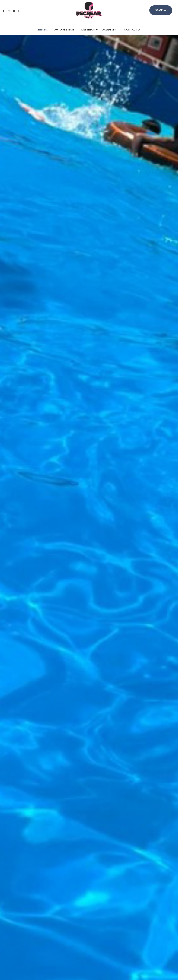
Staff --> (161, 10)
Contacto (132, 30)
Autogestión (64, 30)
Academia (109, 30)
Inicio (43, 30)
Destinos (89, 30)
